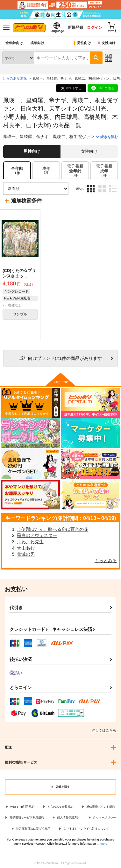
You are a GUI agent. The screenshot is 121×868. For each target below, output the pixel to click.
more (104, 844)
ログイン (95, 27)
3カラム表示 (91, 189)
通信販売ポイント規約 (101, 807)
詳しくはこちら (104, 730)
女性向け (106, 43)
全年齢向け (14, 43)
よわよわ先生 (30, 542)
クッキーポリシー (104, 818)
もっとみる (106, 561)
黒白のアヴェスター (37, 535)
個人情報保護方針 (68, 818)
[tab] (46, 170)
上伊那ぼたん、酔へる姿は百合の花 (53, 529)
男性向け (82, 43)
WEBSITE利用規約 (22, 807)
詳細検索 (109, 58)
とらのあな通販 (15, 78)
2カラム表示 (102, 189)
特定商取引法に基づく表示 (33, 829)
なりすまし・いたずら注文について (86, 829)
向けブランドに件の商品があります (60, 358)
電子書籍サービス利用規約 (27, 818)
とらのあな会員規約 (60, 807)
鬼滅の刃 (26, 554)
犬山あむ (26, 548)
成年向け (37, 43)
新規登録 (75, 27)
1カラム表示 (113, 189)
